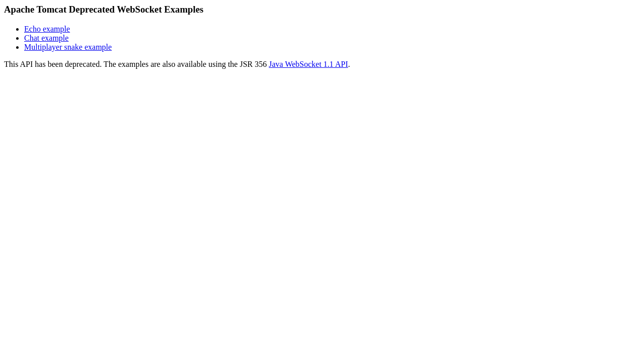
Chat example (46, 38)
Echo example (47, 29)
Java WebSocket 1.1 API (308, 64)
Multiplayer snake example (68, 47)
